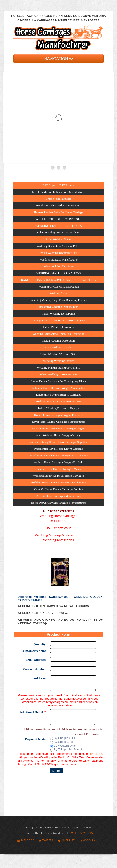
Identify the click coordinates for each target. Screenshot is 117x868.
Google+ (87, 840)
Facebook (26, 840)
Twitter (46, 840)
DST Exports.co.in (58, 528)
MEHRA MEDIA (82, 833)
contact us (96, 754)
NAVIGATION (58, 59)
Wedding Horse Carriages (58, 516)
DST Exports (58, 521)
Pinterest (66, 840)
